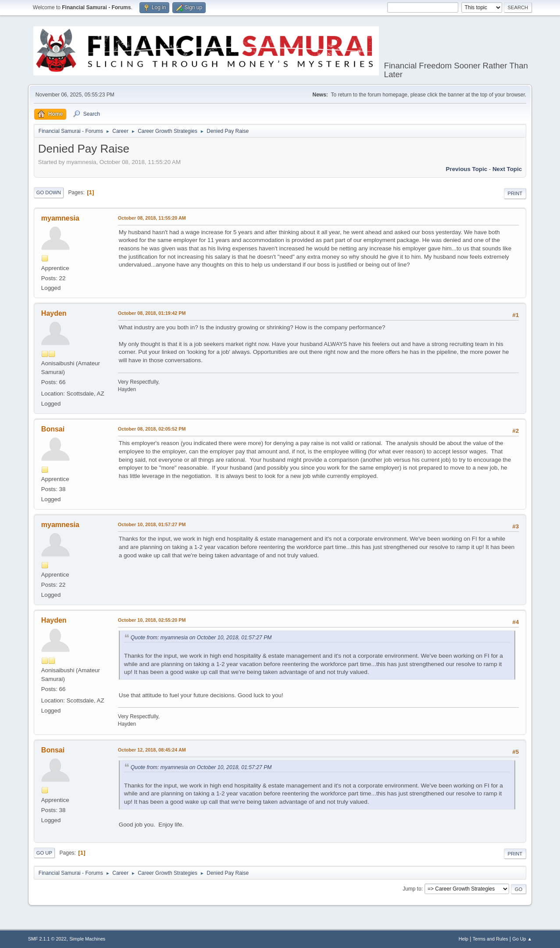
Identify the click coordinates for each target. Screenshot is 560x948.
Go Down (49, 192)
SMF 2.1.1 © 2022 (47, 939)
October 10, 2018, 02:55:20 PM (152, 620)
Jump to (412, 889)
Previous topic (467, 169)
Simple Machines (87, 939)
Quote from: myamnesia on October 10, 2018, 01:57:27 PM (201, 638)
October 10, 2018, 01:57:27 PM (152, 524)
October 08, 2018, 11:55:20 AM (152, 218)
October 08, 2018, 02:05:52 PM (152, 429)
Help (464, 939)
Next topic (507, 169)
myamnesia (60, 218)
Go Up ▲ (522, 939)
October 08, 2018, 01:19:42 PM (152, 313)
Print (515, 193)
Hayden (54, 313)
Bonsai (53, 429)
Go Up (44, 853)
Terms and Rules (490, 939)
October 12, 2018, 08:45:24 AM (152, 750)
